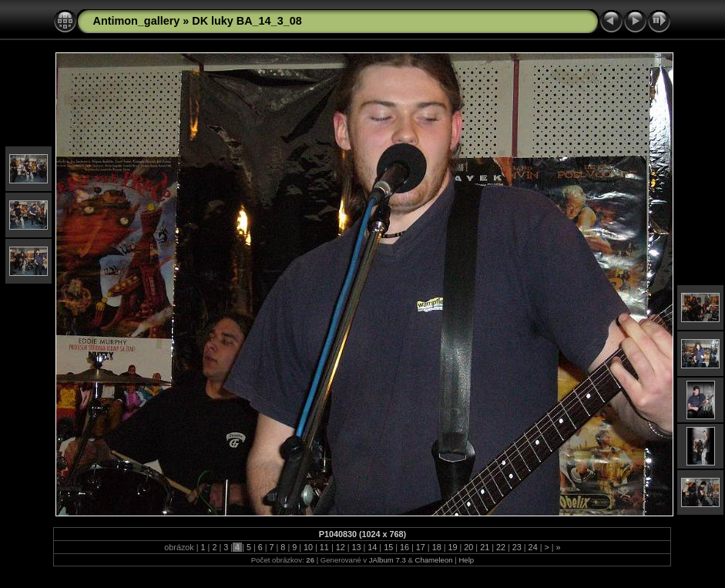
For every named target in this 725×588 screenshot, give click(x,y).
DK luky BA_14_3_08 (247, 21)
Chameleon (433, 560)
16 (404, 547)
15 (388, 547)
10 (308, 547)
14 (372, 547)
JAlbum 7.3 (388, 560)
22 (501, 547)
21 (485, 547)
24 (533, 547)
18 (437, 547)
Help (466, 560)
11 (324, 547)
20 (468, 547)
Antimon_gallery (136, 21)
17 (421, 547)
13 (357, 547)
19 (452, 547)
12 (341, 547)
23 (517, 547)
